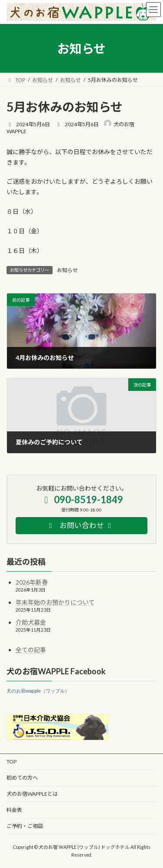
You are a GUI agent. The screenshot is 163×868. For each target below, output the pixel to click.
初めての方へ (22, 778)
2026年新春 (32, 582)
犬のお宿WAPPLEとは (32, 794)
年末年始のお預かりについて (55, 602)
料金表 (14, 810)
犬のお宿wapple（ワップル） (38, 691)
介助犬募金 (31, 622)
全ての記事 (31, 650)
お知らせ (67, 270)
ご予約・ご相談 (25, 826)
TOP (12, 762)
